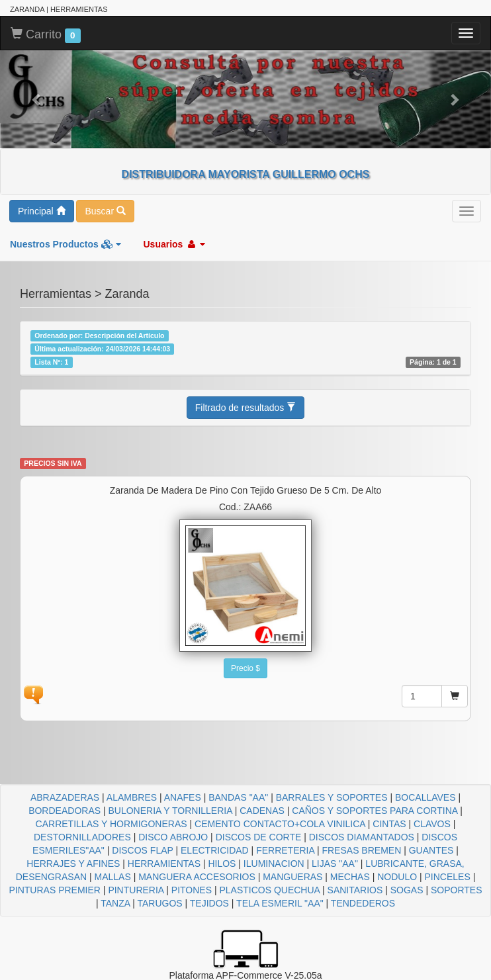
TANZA (115, 903)
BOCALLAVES (425, 797)
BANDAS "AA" (238, 797)
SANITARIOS (355, 890)
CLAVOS (432, 824)
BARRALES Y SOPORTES (332, 797)
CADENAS (262, 811)
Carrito (46, 35)
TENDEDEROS (363, 903)
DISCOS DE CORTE (259, 837)
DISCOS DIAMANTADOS (362, 837)
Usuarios (174, 244)
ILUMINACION (274, 864)
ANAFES (183, 797)
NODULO (397, 877)
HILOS (222, 864)
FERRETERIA (285, 850)
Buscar (105, 211)
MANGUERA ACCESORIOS (197, 877)
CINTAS (389, 824)
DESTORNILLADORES (82, 837)
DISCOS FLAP (142, 850)
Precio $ (246, 668)
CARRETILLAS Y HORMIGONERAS (112, 824)
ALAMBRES (132, 797)
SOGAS (407, 890)
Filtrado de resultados (246, 408)
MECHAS (350, 877)
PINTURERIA (136, 890)
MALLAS (113, 877)
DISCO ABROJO (173, 837)
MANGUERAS (292, 877)
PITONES (192, 890)
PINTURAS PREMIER (54, 890)
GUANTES (431, 850)
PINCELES (448, 877)
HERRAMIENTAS (164, 864)
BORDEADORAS (65, 811)
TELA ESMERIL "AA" (280, 903)
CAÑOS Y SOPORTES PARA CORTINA (375, 811)
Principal (42, 211)
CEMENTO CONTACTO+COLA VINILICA (280, 824)
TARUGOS (159, 903)
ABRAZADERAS (65, 797)
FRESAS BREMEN (361, 850)
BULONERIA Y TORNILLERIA (170, 811)
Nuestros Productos (66, 244)
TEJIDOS (209, 903)
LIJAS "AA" (335, 864)
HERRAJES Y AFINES (73, 864)
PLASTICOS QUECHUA (269, 890)
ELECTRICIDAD (215, 850)
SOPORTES (457, 890)
